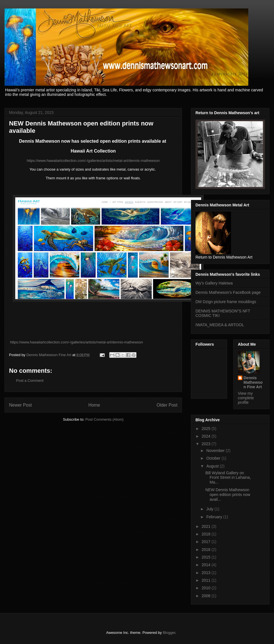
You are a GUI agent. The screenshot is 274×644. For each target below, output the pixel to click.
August (213, 466)
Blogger (169, 633)
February (215, 517)
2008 (207, 596)
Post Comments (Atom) (104, 419)
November (216, 451)
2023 (207, 444)
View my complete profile (246, 398)
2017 (207, 542)
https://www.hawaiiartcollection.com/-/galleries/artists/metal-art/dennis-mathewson (93, 161)
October (214, 458)
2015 (207, 557)
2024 (207, 436)
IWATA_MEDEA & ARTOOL (220, 325)
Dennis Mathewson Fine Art (253, 382)
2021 (207, 526)
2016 (207, 550)
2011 (207, 580)
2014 (207, 565)
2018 (207, 534)
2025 (207, 429)
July (210, 509)
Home (94, 405)
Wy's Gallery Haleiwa (214, 283)
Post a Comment (30, 381)
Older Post (167, 405)
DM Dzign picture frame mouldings (226, 302)
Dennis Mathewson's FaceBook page (228, 292)
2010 (207, 588)
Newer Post (20, 405)
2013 (207, 573)
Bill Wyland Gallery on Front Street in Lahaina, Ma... (228, 478)
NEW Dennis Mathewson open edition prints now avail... (228, 495)
